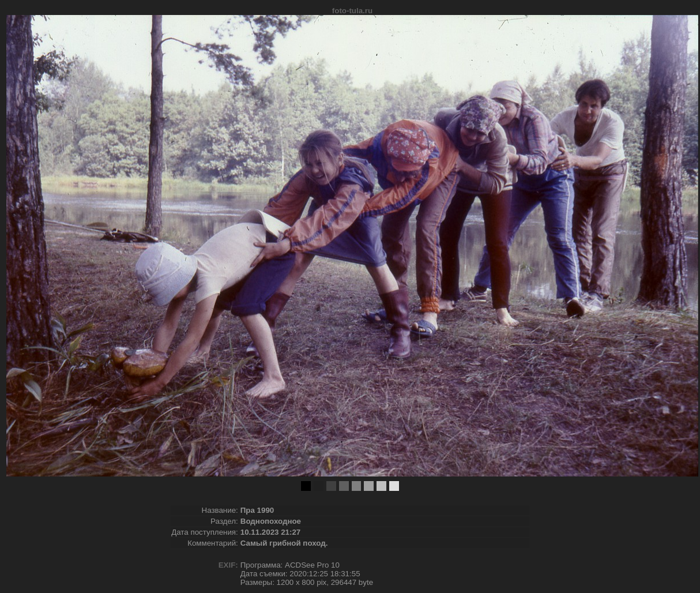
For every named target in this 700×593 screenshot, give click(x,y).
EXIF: (228, 565)
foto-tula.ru (352, 11)
